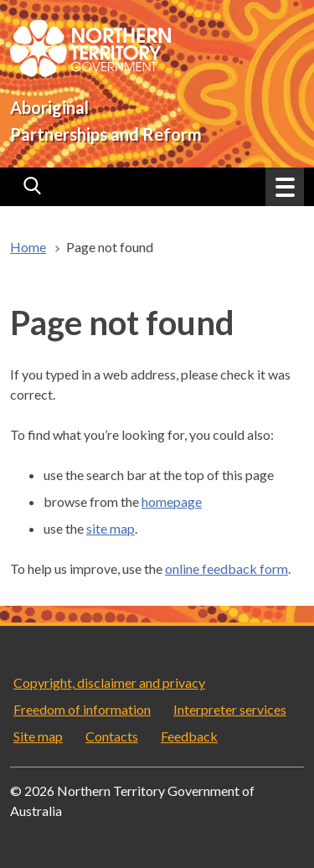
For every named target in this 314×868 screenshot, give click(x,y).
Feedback (189, 736)
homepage (172, 501)
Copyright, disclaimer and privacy (109, 682)
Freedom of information (82, 709)
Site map (38, 736)
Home (28, 247)
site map (111, 528)
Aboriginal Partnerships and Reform (106, 121)
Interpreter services (230, 709)
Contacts (112, 736)
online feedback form (226, 568)
